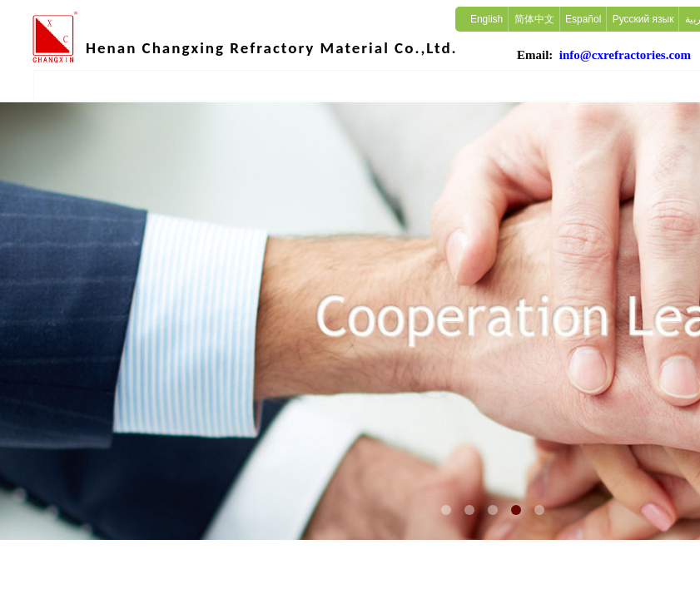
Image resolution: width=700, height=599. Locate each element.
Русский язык (643, 19)
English (487, 19)
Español (583, 19)
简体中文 (534, 19)
